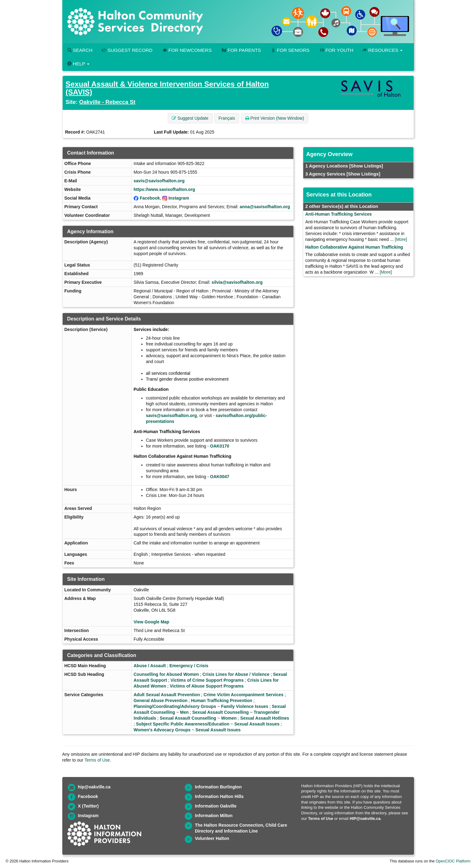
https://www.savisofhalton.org (164, 189)
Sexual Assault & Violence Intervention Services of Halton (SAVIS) (167, 88)
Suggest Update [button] (190, 118)
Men (184, 712)
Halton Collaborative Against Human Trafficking (354, 247)
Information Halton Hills (219, 796)
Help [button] (78, 64)
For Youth (336, 50)
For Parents (241, 50)
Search (80, 50)
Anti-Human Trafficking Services (339, 214)
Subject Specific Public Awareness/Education (183, 724)
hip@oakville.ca (94, 787)
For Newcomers (187, 50)
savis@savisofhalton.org (159, 181)
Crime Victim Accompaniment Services (244, 695)
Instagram (179, 198)
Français (227, 118)
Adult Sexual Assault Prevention (167, 695)
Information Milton (214, 816)
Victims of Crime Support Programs (207, 680)
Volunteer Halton (212, 838)
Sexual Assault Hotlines (265, 718)
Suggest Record (127, 50)
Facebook (150, 198)
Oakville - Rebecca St (107, 102)
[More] (401, 239)
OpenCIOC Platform (453, 861)
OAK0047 (220, 477)
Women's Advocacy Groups (162, 730)
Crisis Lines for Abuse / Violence (236, 674)
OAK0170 (220, 446)
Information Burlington (218, 787)
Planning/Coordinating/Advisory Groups (175, 706)
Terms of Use (97, 760)
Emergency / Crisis (189, 666)
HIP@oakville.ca (365, 818)
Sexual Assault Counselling (220, 712)
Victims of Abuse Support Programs (207, 686)
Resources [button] (383, 50)
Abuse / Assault (150, 666)
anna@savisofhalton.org (265, 207)
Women (229, 718)
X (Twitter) (88, 806)
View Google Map (151, 622)
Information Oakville (216, 806)
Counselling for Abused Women (166, 674)
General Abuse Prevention (161, 701)
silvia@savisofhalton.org (237, 282)
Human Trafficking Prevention (221, 701)
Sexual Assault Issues (257, 724)
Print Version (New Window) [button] (275, 118)
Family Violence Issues (245, 706)
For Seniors (290, 50)
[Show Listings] (366, 166)
